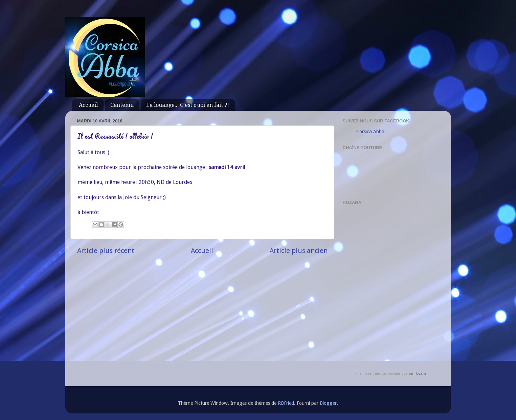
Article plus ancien (299, 251)
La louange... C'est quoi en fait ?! (188, 105)
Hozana (420, 374)
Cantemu (122, 105)
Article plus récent (106, 251)
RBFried (286, 403)
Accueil (88, 105)
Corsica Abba (370, 132)
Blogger (328, 403)
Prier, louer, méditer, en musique (382, 374)
